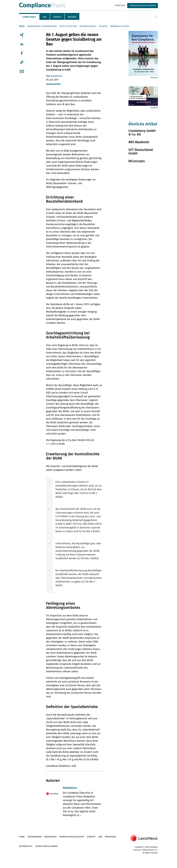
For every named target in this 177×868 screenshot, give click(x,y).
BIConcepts (137, 161)
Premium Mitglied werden (143, 6)
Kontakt (91, 837)
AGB (100, 837)
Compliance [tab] (29, 17)
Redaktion (56, 76)
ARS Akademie (139, 142)
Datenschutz (26, 846)
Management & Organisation (42, 26)
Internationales (88, 26)
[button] (22, 62)
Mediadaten (50, 837)
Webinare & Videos (120, 26)
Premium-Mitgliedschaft (72, 837)
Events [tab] (57, 17)
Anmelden (120, 5)
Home (22, 837)
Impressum (110, 837)
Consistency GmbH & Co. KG (142, 133)
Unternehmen (35, 837)
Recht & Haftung (68, 26)
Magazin (103, 26)
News (22, 26)
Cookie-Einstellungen (46, 846)
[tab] (29, 16)
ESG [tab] (45, 17)
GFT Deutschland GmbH (141, 152)
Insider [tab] (72, 17)
